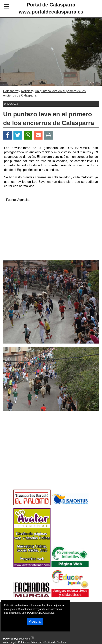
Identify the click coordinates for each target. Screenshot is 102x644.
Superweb (24, 639)
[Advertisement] (51, 233)
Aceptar (35, 621)
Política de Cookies (55, 642)
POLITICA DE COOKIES (41, 613)
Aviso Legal (10, 642)
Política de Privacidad (30, 642)
